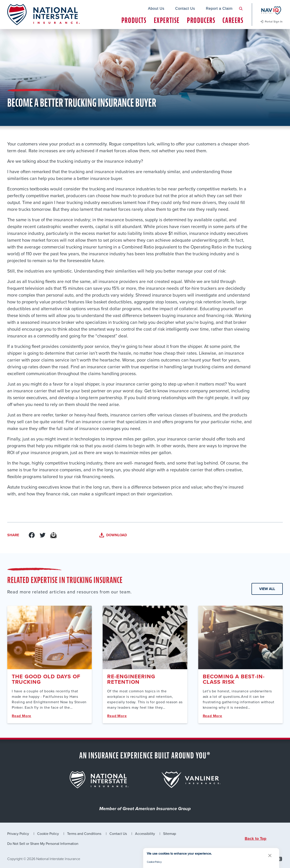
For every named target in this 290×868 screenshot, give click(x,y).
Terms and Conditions (84, 834)
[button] (270, 856)
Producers (201, 20)
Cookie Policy (48, 834)
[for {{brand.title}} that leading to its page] (99, 780)
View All (267, 589)
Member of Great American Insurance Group (145, 809)
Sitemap (170, 834)
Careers (233, 20)
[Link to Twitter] (43, 535)
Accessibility (145, 834)
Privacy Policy (18, 834)
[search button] (241, 9)
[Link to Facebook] (32, 535)
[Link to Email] (53, 535)
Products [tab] (134, 20)
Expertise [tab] (167, 20)
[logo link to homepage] (43, 15)
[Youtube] (279, 859)
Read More (22, 716)
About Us (156, 9)
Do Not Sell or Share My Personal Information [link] (43, 843)
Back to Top (256, 838)
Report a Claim (219, 9)
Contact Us (185, 9)
